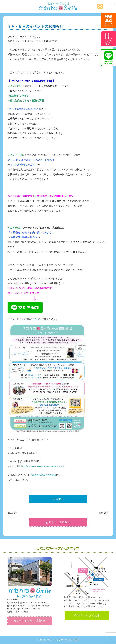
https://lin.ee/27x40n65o (43, 475)
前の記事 (12, 513)
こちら (35, 319)
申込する (58, 499)
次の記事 (104, 513)
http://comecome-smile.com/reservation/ (43, 466)
